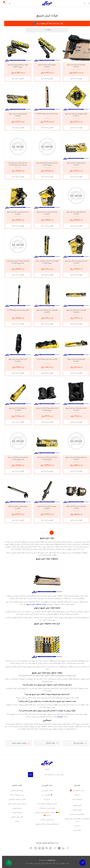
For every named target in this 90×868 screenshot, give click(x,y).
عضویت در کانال (81, 863)
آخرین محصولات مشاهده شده (45, 804)
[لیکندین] (61, 848)
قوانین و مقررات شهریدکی (15, 799)
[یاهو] (45, 848)
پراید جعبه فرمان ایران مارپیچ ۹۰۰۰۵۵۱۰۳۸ (45, 114)
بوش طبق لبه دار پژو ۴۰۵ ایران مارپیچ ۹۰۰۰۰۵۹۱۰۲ (74, 507)
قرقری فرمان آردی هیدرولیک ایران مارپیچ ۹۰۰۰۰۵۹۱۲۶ (45, 311)
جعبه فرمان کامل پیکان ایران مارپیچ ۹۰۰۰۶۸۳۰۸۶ (74, 66)
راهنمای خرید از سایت (75, 814)
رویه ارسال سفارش (15, 791)
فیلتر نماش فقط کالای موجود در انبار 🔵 (45, 24)
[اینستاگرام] (33, 848)
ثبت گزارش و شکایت (45, 820)
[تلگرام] (37, 848)
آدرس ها (45, 799)
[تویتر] (53, 848)
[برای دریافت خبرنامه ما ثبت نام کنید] (48, 775)
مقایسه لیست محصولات (45, 808)
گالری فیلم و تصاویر (15, 817)
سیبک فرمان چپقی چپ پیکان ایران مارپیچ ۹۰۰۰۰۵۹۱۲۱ (16, 213)
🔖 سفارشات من (45, 795)
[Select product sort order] (45, 30)
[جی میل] (49, 848)
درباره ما (75, 826)
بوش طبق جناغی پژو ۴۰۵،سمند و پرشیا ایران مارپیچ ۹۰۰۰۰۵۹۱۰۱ (16, 458)
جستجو (75, 795)
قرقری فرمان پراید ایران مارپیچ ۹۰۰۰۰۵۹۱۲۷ (16, 310)
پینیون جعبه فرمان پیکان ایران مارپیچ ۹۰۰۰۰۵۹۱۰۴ (16, 507)
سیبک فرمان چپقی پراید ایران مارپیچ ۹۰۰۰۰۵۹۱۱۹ (74, 213)
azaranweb (49, 860)
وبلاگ (15, 821)
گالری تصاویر (75, 805)
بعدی (41, 533)
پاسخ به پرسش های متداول (15, 804)
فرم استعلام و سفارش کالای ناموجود (45, 824)
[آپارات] (57, 848)
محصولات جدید (75, 799)
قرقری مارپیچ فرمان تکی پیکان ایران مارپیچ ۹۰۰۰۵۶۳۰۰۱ (74, 115)
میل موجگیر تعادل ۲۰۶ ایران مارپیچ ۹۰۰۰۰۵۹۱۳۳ (16, 409)
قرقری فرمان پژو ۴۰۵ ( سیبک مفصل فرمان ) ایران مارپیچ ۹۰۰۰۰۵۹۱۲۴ (16, 262)
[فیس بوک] (66, 848)
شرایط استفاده (75, 810)
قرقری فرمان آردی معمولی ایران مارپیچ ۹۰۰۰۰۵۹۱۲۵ (74, 311)
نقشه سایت (75, 830)
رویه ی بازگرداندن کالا (15, 795)
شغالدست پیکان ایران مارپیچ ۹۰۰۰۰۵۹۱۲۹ (45, 359)
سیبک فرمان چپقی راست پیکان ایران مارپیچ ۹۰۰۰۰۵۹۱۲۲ (74, 262)
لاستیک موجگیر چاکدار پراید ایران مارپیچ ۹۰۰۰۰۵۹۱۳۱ (74, 409)
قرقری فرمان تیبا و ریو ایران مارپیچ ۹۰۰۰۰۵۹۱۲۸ (74, 360)
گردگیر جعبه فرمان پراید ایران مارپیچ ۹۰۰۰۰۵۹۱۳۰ (16, 360)
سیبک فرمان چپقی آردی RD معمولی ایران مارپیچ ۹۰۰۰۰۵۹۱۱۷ (45, 164)
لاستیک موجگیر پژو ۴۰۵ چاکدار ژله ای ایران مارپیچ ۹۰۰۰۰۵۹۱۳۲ (45, 409)
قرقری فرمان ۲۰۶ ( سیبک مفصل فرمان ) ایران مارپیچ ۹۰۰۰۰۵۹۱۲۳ (45, 262)
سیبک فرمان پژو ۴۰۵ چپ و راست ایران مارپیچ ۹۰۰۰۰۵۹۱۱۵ (45, 458)
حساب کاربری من (45, 791)
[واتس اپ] (41, 848)
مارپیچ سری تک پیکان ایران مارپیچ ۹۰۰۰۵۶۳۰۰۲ (45, 66)
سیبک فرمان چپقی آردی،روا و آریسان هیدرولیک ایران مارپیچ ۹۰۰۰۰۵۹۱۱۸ (16, 164)
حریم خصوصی (15, 808)
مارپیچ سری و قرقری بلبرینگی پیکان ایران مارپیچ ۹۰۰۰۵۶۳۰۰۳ (16, 66)
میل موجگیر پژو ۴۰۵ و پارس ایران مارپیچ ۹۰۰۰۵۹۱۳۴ (74, 458)
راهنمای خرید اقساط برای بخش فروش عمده (75, 820)
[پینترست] (29, 848)
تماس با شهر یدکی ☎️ (75, 791)
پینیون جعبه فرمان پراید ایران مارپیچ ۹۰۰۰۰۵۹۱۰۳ (45, 507)
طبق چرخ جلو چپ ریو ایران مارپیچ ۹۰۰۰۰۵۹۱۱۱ (16, 115)
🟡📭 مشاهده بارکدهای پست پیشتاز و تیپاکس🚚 (45, 814)
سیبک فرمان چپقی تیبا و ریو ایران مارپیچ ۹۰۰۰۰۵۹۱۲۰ (45, 213)
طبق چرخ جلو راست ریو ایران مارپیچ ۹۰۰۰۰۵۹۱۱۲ (74, 164)
